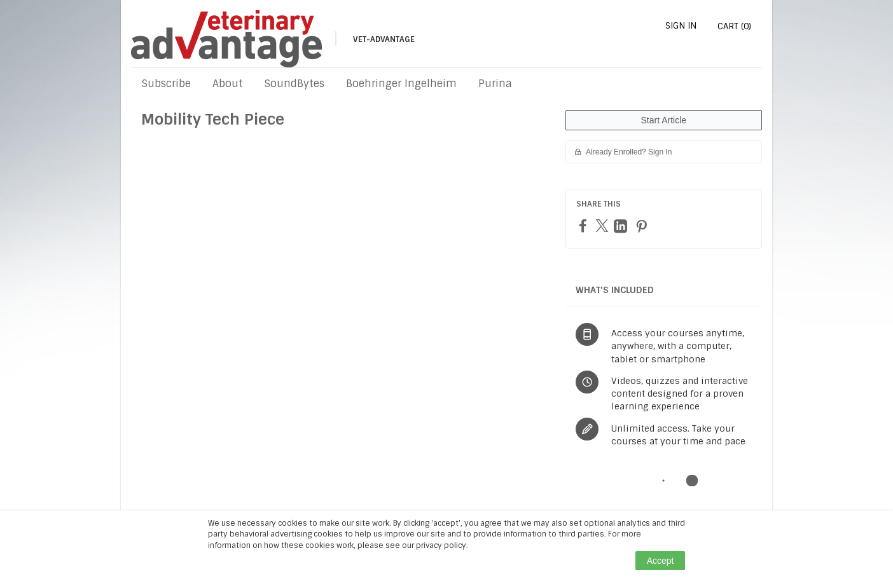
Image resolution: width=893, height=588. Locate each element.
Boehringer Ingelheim (401, 84)
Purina (495, 84)
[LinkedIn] (622, 226)
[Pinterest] (643, 226)
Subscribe (166, 84)
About (228, 84)
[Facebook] (585, 225)
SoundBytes (294, 84)
